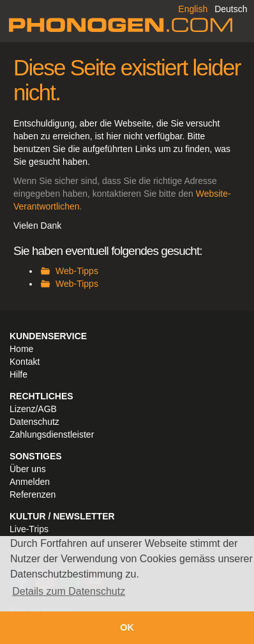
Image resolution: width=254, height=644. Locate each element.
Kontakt (25, 362)
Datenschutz (34, 422)
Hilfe (19, 374)
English (193, 9)
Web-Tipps (77, 271)
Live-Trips (29, 529)
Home (21, 349)
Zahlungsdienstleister (52, 434)
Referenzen (33, 494)
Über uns (28, 469)
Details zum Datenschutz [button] (69, 591)
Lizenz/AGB (33, 409)
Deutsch (231, 9)
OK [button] (127, 627)
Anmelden (30, 482)
